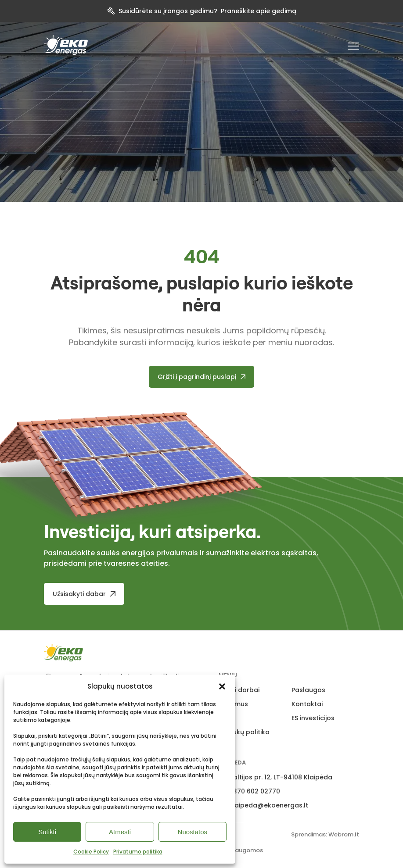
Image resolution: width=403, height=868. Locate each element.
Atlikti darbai (239, 690)
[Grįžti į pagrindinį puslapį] (202, 377)
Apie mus (233, 704)
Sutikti (47, 832)
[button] (222, 686)
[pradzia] (66, 45)
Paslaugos (308, 690)
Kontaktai (307, 704)
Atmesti (120, 832)
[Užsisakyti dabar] (84, 594)
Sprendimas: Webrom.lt (325, 834)
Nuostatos (193, 832)
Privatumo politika (138, 852)
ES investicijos (313, 718)
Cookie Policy (91, 852)
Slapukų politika (244, 732)
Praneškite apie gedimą (259, 11)
